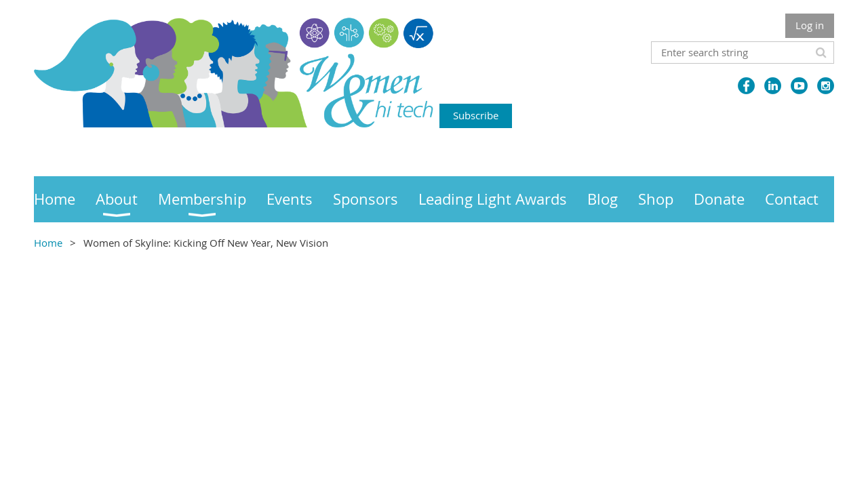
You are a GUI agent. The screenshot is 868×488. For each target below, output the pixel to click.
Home (48, 243)
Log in (810, 25)
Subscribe (476, 115)
